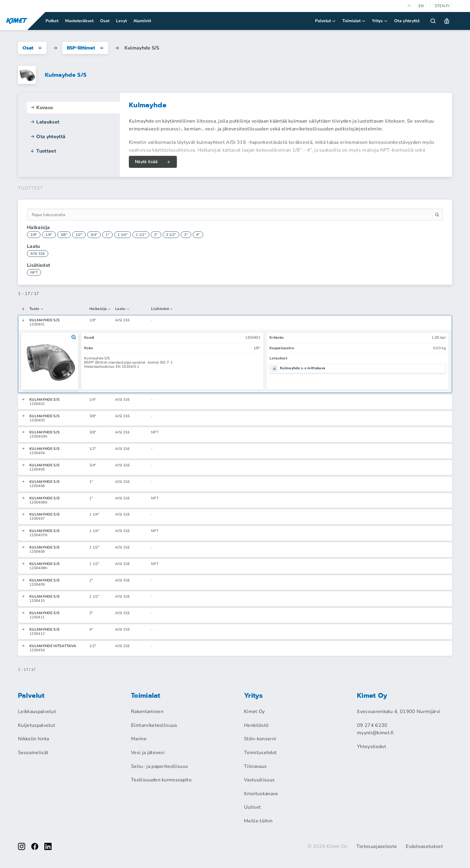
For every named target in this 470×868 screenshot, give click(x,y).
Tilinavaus (255, 766)
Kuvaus (42, 108)
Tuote (37, 309)
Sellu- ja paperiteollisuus (159, 766)
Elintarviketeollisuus (154, 725)
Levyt (121, 21)
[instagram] (22, 846)
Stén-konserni (260, 739)
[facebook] (35, 846)
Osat (105, 21)
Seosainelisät (33, 753)
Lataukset (45, 122)
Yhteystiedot (372, 747)
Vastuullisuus (259, 780)
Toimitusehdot (260, 753)
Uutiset (252, 807)
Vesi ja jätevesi (148, 753)
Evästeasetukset (424, 846)
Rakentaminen (147, 712)
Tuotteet (43, 151)
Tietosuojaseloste (377, 846)
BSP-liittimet (85, 48)
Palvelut (326, 21)
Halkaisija (100, 309)
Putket (52, 21)
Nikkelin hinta (33, 739)
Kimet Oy (254, 712)
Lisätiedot (162, 309)
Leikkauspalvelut (37, 712)
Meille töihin (258, 821)
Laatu (122, 309)
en (421, 6)
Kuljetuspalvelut (37, 725)
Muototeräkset (79, 21)
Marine (139, 739)
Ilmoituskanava (261, 794)
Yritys (380, 21)
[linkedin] (48, 846)
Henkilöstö (256, 725)
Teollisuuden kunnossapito (161, 780)
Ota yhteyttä (407, 21)
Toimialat (354, 21)
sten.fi (442, 6)
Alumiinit (142, 21)
